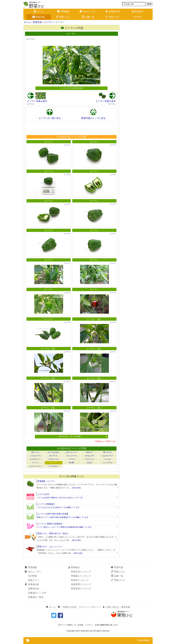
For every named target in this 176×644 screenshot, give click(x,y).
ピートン (35, 463)
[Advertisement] (71, 128)
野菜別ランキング (80, 580)
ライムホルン (53, 466)
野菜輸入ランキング (81, 576)
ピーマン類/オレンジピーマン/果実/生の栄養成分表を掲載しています (64, 527)
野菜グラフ (34, 580)
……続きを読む (75, 488)
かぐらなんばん (53, 452)
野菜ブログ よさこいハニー (50, 547)
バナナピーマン (53, 459)
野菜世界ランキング (81, 589)
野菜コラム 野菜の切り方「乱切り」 (54, 533)
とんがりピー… (35, 459)
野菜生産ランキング (81, 572)
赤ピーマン (35, 452)
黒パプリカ (108, 452)
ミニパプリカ (108, 463)
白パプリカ (53, 456)
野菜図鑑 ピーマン (46, 481)
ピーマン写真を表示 (37, 101)
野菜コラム (63, 17)
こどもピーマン (35, 456)
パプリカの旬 (43, 494)
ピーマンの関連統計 (46, 504)
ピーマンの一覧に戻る (50, 118)
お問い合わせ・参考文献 (116, 607)
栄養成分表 (113, 11)
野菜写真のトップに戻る (93, 118)
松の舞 (71, 463)
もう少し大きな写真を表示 (71, 88)
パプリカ (71, 459)
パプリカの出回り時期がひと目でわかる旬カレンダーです (60, 498)
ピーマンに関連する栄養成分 (50, 524)
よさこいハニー (35, 466)
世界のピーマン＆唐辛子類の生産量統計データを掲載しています (62, 517)
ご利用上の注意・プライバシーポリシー (79, 607)
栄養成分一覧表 (36, 597)
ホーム (39, 11)
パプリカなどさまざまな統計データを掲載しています (58, 507)
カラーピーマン (71, 452)
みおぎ (90, 463)
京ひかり (90, 452)
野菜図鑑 (63, 11)
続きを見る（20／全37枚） (83, 436)
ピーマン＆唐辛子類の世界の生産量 (53, 514)
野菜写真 (39, 17)
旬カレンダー (88, 11)
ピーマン (49, 22)
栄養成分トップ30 (37, 593)
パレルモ (108, 459)
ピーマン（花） (94, 319)
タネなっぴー (90, 456)
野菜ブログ (113, 17)
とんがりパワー (108, 456)
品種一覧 (88, 17)
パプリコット (90, 459)
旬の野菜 (32, 576)
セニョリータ (71, 456)
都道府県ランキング (81, 584)
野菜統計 (137, 11)
